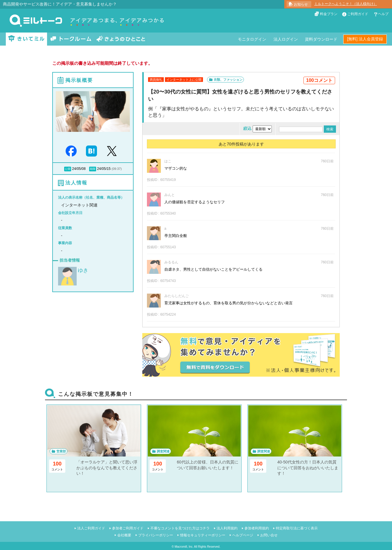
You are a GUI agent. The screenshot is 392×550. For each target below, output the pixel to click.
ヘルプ (383, 14)
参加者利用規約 (257, 528)
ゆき (83, 270)
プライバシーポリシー (156, 535)
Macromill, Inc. (184, 547)
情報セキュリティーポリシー (203, 535)
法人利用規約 (227, 528)
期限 (93, 169)
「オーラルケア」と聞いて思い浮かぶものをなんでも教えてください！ (107, 468)
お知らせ (301, 4)
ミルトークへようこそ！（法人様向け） (346, 4)
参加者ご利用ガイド (128, 528)
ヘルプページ (243, 535)
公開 (68, 169)
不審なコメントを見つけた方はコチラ (180, 528)
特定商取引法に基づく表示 (297, 528)
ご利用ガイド (358, 14)
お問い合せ (269, 535)
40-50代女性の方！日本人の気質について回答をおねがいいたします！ (308, 468)
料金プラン (329, 14)
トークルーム (71, 39)
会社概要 (124, 535)
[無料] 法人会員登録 (365, 39)
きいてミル (26, 39)
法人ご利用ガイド (91, 528)
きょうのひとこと (121, 39)
